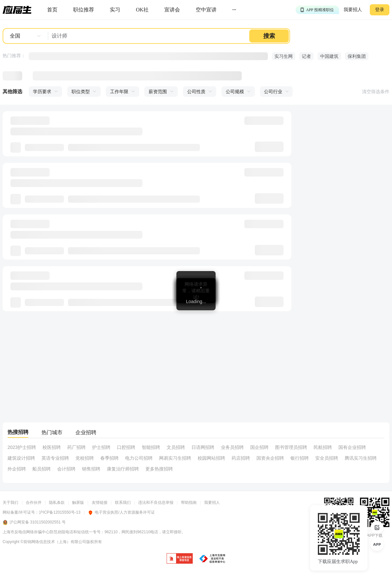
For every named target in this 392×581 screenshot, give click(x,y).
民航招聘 (323, 447)
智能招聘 (151, 447)
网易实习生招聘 (175, 458)
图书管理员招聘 (291, 447)
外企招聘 (17, 469)
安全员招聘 (327, 458)
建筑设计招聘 (21, 458)
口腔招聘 (126, 447)
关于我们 (10, 503)
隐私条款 (57, 503)
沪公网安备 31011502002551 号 (34, 522)
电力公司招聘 (139, 458)
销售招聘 (91, 469)
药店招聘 (241, 458)
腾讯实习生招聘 (361, 458)
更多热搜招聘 (159, 469)
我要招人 (353, 10)
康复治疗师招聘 (123, 469)
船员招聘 (41, 469)
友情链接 (100, 503)
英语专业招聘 (55, 458)
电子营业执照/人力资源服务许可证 (121, 512)
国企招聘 (259, 447)
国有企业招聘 (352, 447)
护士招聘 (101, 447)
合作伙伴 (34, 503)
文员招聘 (176, 447)
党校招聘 (85, 458)
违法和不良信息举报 (156, 503)
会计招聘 (66, 469)
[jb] (180, 559)
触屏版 (78, 503)
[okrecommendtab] (142, 10)
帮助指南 (189, 503)
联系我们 (123, 503)
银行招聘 (300, 458)
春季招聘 (109, 458)
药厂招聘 (76, 447)
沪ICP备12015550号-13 (60, 512)
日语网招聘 (203, 447)
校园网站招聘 (211, 458)
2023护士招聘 (22, 447)
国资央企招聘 (270, 458)
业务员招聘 (232, 447)
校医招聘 (52, 447)
